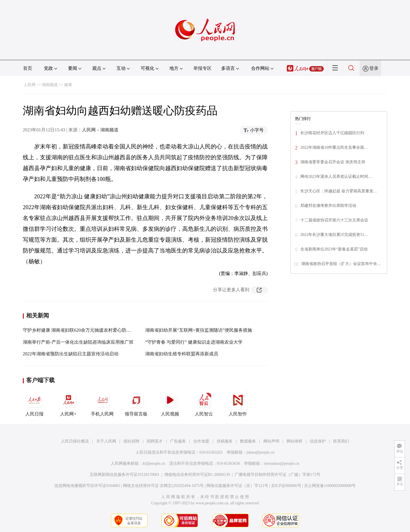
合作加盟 (201, 441)
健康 (68, 85)
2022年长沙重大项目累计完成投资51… (334, 235)
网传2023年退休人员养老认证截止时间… (336, 177)
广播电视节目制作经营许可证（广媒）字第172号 (277, 475)
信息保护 (318, 441)
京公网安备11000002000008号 (330, 486)
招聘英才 (155, 441)
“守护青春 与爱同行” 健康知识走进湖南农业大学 (194, 342)
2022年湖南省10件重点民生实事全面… (334, 147)
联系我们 (341, 441)
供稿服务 (225, 441)
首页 (28, 68)
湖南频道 (50, 85)
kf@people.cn (154, 463)
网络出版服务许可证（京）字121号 (237, 486)
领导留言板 (136, 403)
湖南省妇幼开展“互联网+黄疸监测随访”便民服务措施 (199, 330)
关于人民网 (106, 441)
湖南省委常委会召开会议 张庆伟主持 (333, 162)
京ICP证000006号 (286, 486)
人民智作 (238, 403)
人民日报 (34, 403)
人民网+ (68, 403)
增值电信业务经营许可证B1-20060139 (197, 475)
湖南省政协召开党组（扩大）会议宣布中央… (341, 264)
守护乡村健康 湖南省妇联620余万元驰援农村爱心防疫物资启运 (86, 330)
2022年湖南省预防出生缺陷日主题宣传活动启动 (71, 354)
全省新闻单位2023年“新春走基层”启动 (334, 249)
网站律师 (294, 441)
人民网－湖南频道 (100, 130)
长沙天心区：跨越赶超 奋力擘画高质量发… (339, 191)
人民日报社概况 (75, 441)
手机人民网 (102, 403)
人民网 (30, 85)
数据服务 (248, 441)
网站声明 (271, 441)
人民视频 (170, 403)
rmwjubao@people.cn (282, 463)
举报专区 (202, 68)
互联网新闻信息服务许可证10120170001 (125, 475)
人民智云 (204, 403)
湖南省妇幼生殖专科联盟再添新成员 (182, 354)
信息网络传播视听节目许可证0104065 (87, 486)
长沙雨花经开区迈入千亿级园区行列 (332, 133)
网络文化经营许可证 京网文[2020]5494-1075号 (163, 486)
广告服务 (178, 441)
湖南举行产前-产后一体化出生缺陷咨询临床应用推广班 (78, 342)
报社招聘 (132, 441)
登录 (374, 68)
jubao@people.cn (261, 452)
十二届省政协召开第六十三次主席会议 (334, 220)
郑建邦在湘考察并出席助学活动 (328, 206)
